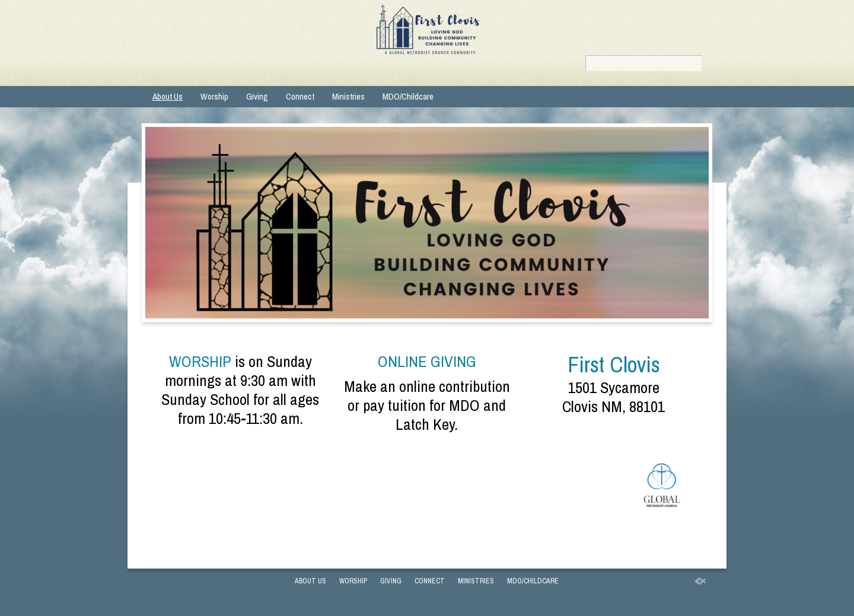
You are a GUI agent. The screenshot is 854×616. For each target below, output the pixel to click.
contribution (474, 386)
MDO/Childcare (408, 96)
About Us (168, 96)
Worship (214, 96)
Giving (257, 96)
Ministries (348, 96)
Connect (300, 96)
